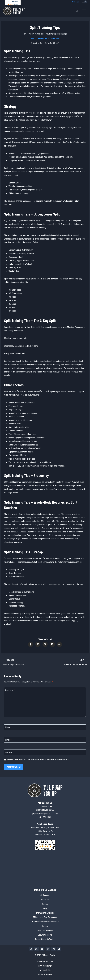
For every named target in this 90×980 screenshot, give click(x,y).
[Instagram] (31, 949)
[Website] (45, 752)
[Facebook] (36, 949)
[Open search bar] (77, 11)
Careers (45, 926)
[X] (48, 949)
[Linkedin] (54, 949)
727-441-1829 (45, 817)
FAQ (45, 908)
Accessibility (45, 970)
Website (9, 752)
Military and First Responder (45, 917)
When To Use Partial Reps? (67, 662)
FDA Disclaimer (45, 966)
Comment (10, 690)
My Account (75, 2)
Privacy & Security (45, 961)
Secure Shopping (45, 935)
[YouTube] (42, 949)
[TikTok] (59, 949)
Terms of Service (45, 975)
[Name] (45, 727)
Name (8, 727)
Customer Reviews (45, 930)
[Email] (45, 740)
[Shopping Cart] (84, 2)
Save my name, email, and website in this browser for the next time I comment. (38, 759)
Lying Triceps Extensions (23, 662)
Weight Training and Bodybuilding (45, 39)
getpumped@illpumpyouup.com (45, 813)
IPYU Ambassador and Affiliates (45, 922)
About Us (45, 900)
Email (8, 740)
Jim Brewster (38, 43)
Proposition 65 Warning (45, 939)
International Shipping (45, 913)
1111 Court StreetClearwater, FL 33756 (45, 806)
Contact (45, 904)
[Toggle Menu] (84, 11)
